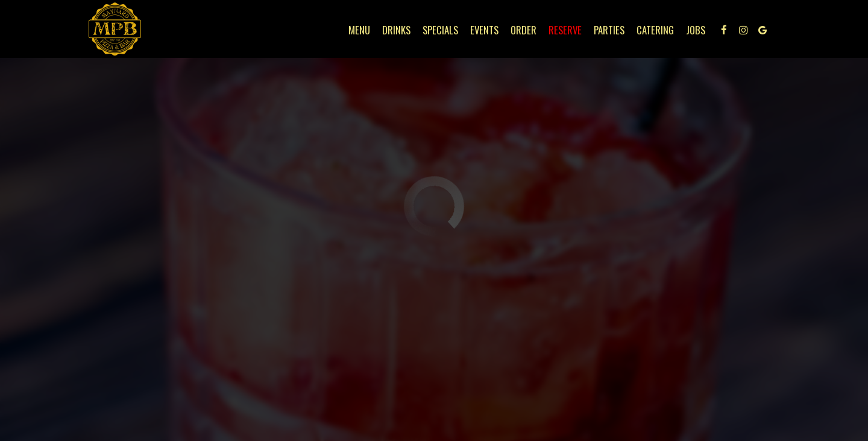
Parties (609, 30)
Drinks (396, 30)
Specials (440, 30)
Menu (359, 30)
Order (524, 30)
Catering (655, 30)
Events (484, 30)
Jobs (696, 30)
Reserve (565, 30)
